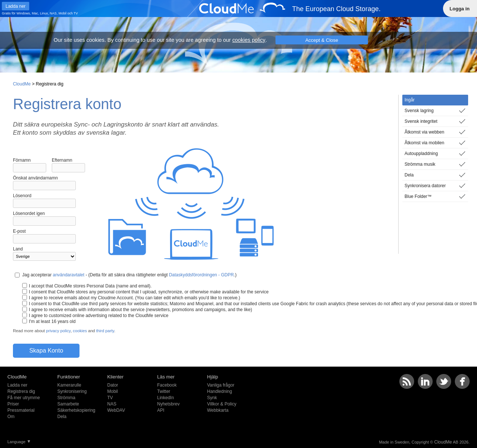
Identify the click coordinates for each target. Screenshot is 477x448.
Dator (113, 385)
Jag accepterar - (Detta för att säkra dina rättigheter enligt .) (129, 275)
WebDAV (116, 410)
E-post (19, 231)
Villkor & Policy (222, 404)
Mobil (62, 13)
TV (76, 13)
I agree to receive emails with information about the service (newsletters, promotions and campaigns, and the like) (141, 310)
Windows (23, 13)
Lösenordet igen (29, 213)
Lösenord (22, 196)
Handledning (219, 391)
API (161, 410)
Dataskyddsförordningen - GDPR (201, 275)
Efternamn (62, 160)
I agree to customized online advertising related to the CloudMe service (99, 316)
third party (105, 331)
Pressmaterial (21, 410)
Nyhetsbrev (168, 404)
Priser (13, 404)
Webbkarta (218, 410)
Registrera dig (21, 391)
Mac (35, 13)
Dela (62, 417)
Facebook (167, 385)
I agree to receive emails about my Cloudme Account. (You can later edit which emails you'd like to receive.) (134, 298)
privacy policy (58, 331)
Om (11, 417)
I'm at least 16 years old (52, 321)
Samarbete (68, 404)
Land (18, 249)
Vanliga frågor (221, 385)
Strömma (66, 398)
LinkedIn (165, 398)
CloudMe (22, 84)
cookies (80, 331)
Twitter (164, 391)
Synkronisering (72, 391)
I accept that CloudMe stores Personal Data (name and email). (90, 286)
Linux (44, 13)
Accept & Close (322, 40)
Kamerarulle (69, 385)
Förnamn (22, 160)
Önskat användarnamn (35, 178)
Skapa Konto (46, 351)
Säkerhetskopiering (76, 410)
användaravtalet (69, 275)
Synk (212, 398)
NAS (53, 13)
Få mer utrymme (24, 398)
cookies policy (249, 40)
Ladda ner (17, 385)
